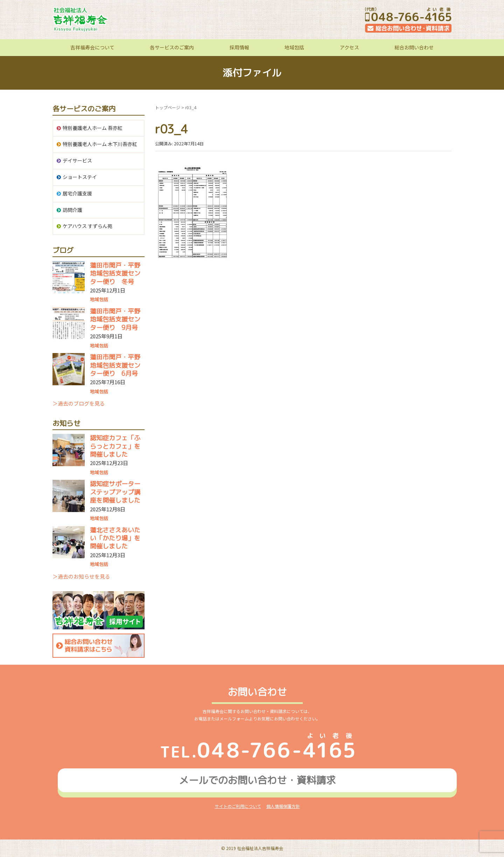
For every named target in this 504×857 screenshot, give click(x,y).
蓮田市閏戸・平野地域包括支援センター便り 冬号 (115, 274)
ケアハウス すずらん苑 (87, 226)
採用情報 (239, 47)
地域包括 (294, 47)
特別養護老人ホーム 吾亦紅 (93, 128)
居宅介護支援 (77, 193)
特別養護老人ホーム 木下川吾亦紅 (100, 144)
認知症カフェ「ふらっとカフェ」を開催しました (115, 446)
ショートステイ (80, 177)
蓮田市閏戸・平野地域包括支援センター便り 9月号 (115, 319)
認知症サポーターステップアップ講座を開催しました (115, 492)
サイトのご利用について (238, 806)
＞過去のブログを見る (79, 403)
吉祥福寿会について (92, 47)
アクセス (349, 47)
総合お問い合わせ (414, 47)
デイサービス (77, 160)
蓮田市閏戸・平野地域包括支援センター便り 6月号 (115, 365)
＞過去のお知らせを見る (81, 576)
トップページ (168, 107)
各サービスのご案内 (172, 47)
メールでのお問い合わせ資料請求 (257, 780)
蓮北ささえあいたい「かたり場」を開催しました (115, 538)
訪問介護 (72, 210)
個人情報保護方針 (283, 806)
